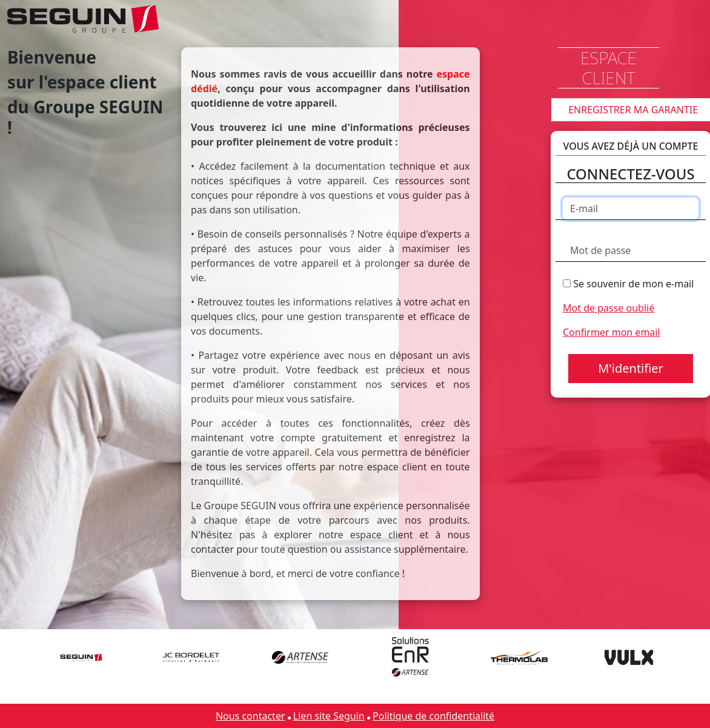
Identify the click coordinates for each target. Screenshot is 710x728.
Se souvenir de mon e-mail (628, 284)
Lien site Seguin (329, 716)
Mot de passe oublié (609, 308)
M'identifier (631, 368)
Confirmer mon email (612, 332)
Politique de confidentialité (433, 716)
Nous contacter (250, 716)
